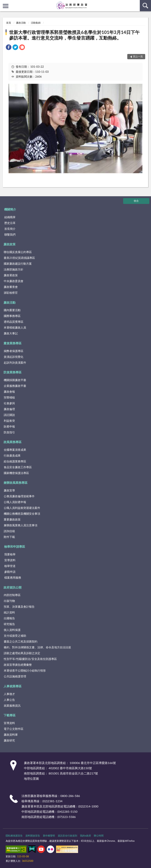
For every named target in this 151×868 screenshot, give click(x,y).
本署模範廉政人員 (15, 327)
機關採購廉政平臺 (15, 380)
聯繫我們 (10, 234)
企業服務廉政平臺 (15, 386)
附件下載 (9, 537)
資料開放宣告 (33, 836)
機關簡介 (10, 209)
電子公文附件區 (14, 729)
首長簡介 (10, 229)
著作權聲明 (49, 836)
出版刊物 (9, 601)
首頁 (9, 23)
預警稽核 (9, 397)
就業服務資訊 (12, 705)
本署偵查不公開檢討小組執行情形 (25, 670)
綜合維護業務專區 (15, 461)
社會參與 (9, 403)
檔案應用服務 (13, 577)
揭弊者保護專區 (14, 351)
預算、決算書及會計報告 (19, 607)
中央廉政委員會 (14, 281)
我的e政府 (85, 836)
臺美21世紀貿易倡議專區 (19, 258)
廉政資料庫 (11, 735)
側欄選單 (6, 6)
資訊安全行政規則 (67, 836)
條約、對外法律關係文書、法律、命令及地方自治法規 (37, 647)
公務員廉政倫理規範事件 (19, 496)
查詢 (145, 6)
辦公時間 (99, 836)
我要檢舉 (10, 554)
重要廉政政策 (12, 519)
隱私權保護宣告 (14, 836)
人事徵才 (9, 694)
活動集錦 (36, 23)
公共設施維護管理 (15, 676)
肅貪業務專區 (13, 343)
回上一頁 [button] (138, 56)
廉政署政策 (11, 275)
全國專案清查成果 (15, 450)
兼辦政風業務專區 (16, 483)
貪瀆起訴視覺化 (14, 357)
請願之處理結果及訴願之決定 (22, 653)
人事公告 (9, 700)
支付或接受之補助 (15, 636)
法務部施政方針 (14, 269)
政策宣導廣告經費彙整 (18, 665)
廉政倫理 (9, 409)
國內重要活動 (12, 310)
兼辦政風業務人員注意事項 (21, 525)
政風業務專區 (13, 442)
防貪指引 (9, 432)
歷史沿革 (10, 223)
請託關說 (9, 415)
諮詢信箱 (9, 531)
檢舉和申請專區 (15, 546)
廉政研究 (9, 740)
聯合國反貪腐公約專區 (18, 252)
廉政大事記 (11, 333)
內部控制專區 (12, 595)
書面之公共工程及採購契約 (21, 641)
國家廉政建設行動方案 (18, 264)
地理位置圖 (31, 779)
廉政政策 (10, 244)
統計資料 (9, 612)
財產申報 (9, 426)
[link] (9, 48)
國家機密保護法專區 (16, 473)
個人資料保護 (12, 630)
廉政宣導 (9, 490)
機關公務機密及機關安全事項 (22, 514)
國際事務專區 (12, 316)
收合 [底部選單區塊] (136, 201)
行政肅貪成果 (12, 455)
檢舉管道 (10, 566)
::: (3, 3)
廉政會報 (9, 392)
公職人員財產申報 (15, 502)
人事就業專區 (13, 686)
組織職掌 (10, 217)
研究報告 (9, 624)
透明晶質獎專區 (14, 322)
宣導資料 (10, 560)
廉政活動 (21, 23)
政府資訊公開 (13, 587)
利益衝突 (9, 421)
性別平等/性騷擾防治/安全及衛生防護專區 (30, 659)
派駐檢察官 (11, 293)
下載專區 (10, 715)
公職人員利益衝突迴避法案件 (22, 508)
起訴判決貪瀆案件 (15, 362)
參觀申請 (10, 572)
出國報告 (9, 618)
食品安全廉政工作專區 (18, 467)
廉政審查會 (11, 287)
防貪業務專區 (13, 372)
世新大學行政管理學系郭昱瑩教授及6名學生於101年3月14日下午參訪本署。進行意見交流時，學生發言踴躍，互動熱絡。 (74, 35)
